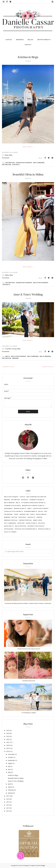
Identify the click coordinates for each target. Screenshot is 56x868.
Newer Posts (9, 367)
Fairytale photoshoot (29, 681)
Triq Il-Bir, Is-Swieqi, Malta (13, 349)
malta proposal (21, 526)
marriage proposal (11, 520)
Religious (42, 523)
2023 (8, 736)
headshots (31, 517)
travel (16, 514)
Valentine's (22, 517)
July (9, 766)
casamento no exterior (12, 506)
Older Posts (47, 367)
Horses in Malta (32, 523)
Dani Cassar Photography (23, 865)
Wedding (15, 358)
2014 (8, 805)
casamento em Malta (37, 500)
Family (30, 508)
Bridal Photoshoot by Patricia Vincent (29, 649)
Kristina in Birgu (28, 57)
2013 (8, 808)
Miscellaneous (41, 514)
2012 (8, 811)
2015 (8, 802)
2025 (8, 730)
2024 (8, 733)
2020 (8, 745)
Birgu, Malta (9, 155)
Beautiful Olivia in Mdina (28, 174)
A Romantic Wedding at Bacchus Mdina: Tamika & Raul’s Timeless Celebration (28, 603)
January (10, 793)
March (10, 787)
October (11, 757)
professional (9, 529)
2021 (8, 742)
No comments (6, 158)
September (11, 760)
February (11, 790)
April (9, 784)
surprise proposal (25, 520)
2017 (8, 796)
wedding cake (24, 514)
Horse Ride (21, 523)
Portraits (16, 165)
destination (10, 163)
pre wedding (8, 514)
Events (33, 514)
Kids (46, 511)
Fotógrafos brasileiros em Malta (33, 503)
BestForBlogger (41, 865)
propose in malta (44, 529)
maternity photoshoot (36, 526)
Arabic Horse (38, 520)
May (9, 772)
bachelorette (9, 526)
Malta (8, 356)
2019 (8, 748)
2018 (8, 751)
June (9, 769)
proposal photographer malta (26, 529)
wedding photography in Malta (33, 506)
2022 (8, 739)
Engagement (8, 508)
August (10, 763)
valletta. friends (10, 532)
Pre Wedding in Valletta (29, 713)
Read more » (28, 147)
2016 (8, 799)
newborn (7, 517)
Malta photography (41, 283)
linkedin (39, 517)
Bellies (41, 511)
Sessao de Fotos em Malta (13, 511)
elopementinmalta (31, 511)
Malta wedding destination (36, 497)
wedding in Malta (20, 508)
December (11, 754)
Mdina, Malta (9, 275)
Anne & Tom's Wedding (28, 294)
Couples (22, 497)
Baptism (14, 517)
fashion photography (24, 163)
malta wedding (33, 356)
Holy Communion (10, 523)
